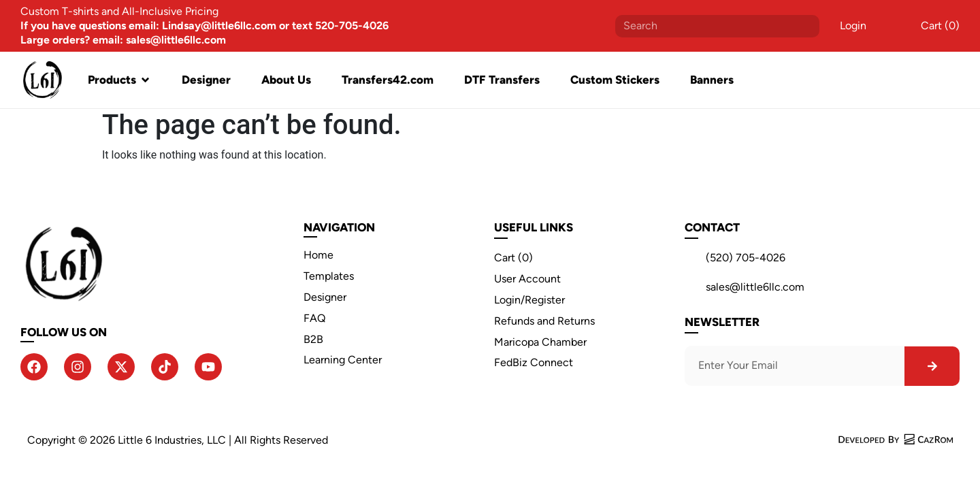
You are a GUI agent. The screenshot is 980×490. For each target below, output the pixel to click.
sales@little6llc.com (755, 287)
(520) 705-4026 (746, 258)
